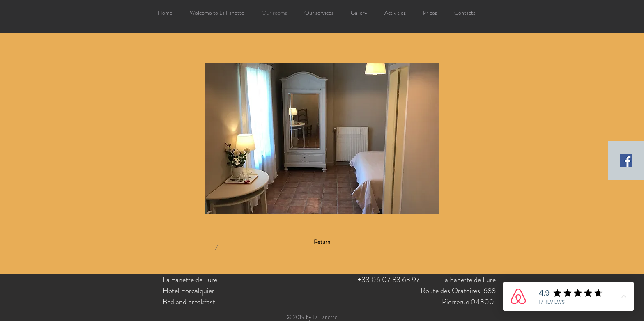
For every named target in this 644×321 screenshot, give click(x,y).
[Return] (322, 242)
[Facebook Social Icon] (626, 161)
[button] (322, 139)
